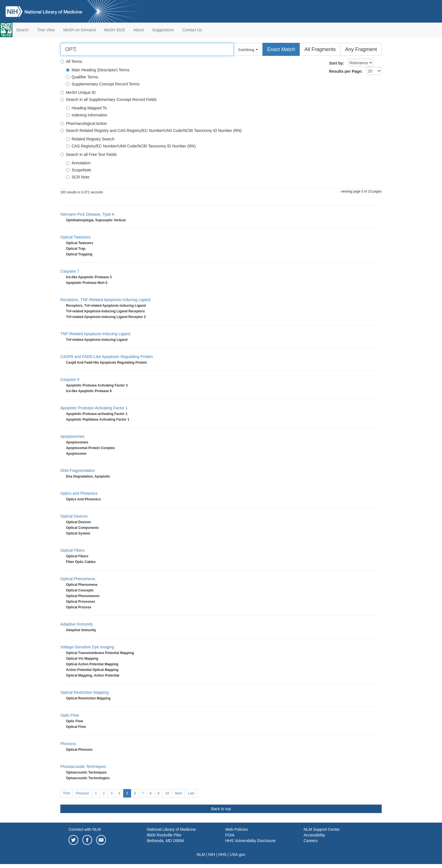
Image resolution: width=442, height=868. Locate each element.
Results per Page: (346, 71)
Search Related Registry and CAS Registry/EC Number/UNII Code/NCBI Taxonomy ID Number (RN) (151, 131)
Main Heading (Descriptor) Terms (98, 70)
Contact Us (192, 30)
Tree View (46, 30)
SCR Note (78, 177)
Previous (82, 793)
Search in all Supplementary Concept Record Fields (108, 100)
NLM (201, 854)
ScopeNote (79, 170)
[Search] (147, 49)
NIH (212, 854)
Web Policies (237, 829)
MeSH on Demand (79, 30)
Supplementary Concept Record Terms (103, 84)
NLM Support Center (322, 829)
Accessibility (314, 835)
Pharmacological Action (84, 123)
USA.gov (237, 854)
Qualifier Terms (82, 77)
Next (179, 793)
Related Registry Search (90, 139)
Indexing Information (87, 115)
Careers (311, 841)
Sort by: (337, 63)
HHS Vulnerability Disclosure (250, 841)
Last (191, 793)
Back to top (221, 809)
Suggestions (163, 30)
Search (23, 30)
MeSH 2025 (114, 30)
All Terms (71, 61)
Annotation (78, 163)
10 (167, 793)
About (139, 30)
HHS (222, 854)
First (67, 793)
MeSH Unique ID (78, 92)
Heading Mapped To (86, 108)
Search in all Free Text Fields (89, 154)
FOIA (230, 835)
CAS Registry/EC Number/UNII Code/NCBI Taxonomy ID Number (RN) (131, 146)
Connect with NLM (85, 829)
